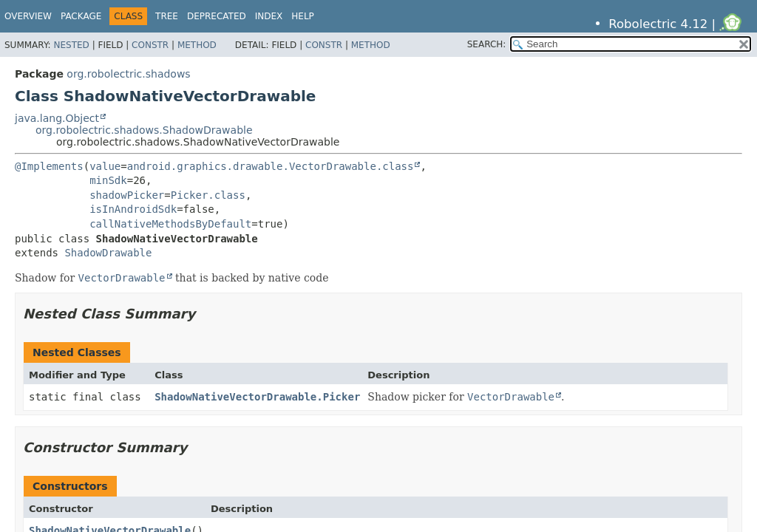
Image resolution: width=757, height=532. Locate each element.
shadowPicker (127, 195)
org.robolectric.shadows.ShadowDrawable (144, 130)
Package (81, 16)
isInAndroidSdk (133, 209)
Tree (167, 16)
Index (269, 16)
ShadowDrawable (108, 253)
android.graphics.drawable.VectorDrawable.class (271, 166)
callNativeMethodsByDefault (170, 224)
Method (197, 45)
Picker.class (208, 195)
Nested (71, 45)
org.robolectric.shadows (128, 74)
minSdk (108, 180)
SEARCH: (487, 44)
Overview (28, 16)
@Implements (49, 166)
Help (303, 16)
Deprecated (217, 16)
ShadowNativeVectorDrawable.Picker (257, 397)
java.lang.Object (57, 118)
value (105, 166)
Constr (150, 45)
